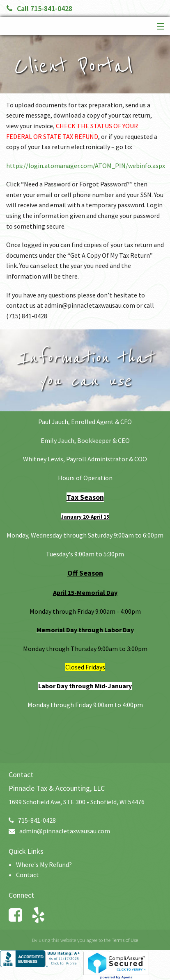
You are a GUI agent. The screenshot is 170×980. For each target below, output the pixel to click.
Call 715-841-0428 (39, 8)
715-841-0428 (32, 820)
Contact (28, 875)
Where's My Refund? (44, 864)
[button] (159, 27)
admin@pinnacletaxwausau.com (59, 831)
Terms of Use (125, 940)
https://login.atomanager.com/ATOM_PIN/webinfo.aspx (86, 166)
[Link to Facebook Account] (19, 915)
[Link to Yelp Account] (42, 915)
